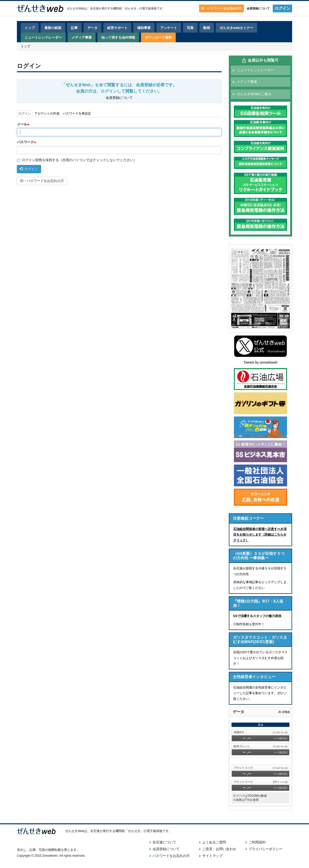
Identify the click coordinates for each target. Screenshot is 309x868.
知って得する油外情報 (118, 37)
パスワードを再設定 (77, 113)
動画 (207, 28)
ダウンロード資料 (158, 37)
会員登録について (258, 8)
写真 (190, 28)
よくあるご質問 (214, 842)
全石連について (164, 842)
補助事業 (144, 28)
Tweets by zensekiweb (260, 362)
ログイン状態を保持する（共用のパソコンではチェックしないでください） (77, 160)
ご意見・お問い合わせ (219, 849)
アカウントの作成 (47, 113)
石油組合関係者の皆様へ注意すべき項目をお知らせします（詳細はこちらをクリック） (260, 535)
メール (22, 124)
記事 (74, 28)
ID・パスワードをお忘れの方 (221, 8)
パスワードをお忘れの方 (171, 856)
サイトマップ (212, 856)
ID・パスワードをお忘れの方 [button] (42, 181)
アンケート (169, 28)
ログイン (282, 8)
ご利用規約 (257, 842)
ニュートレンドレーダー (43, 37)
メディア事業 (82, 37)
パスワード (25, 142)
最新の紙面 (53, 28)
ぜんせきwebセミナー (236, 28)
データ (92, 28)
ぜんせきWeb (76, 8)
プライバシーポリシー (266, 849)
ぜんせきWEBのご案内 (254, 94)
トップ (30, 28)
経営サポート (117, 28)
